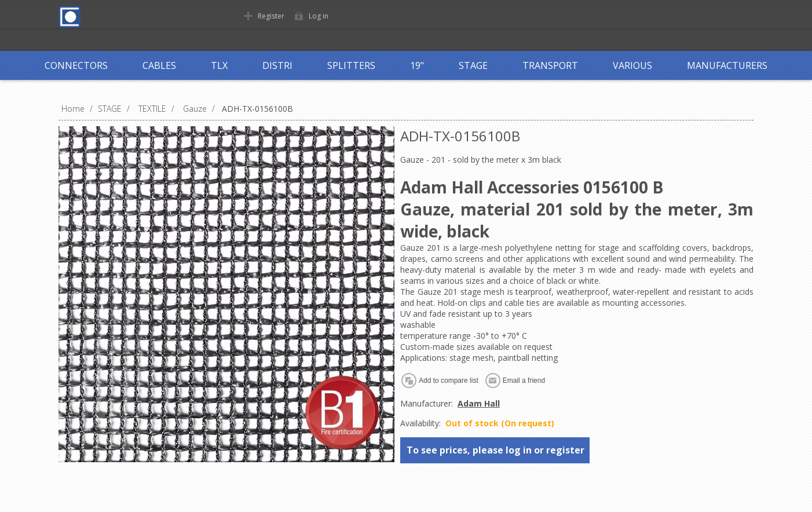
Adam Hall (479, 403)
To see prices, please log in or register (495, 450)
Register (271, 16)
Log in (319, 16)
